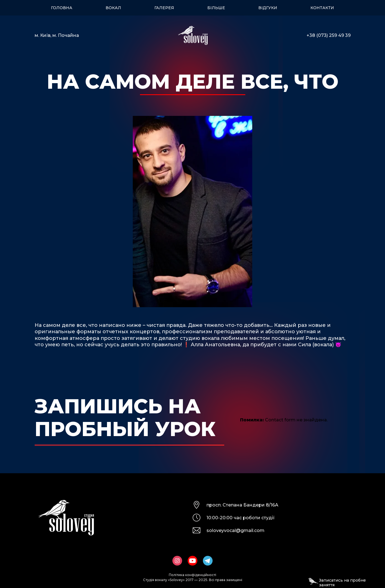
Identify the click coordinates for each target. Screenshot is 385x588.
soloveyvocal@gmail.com (235, 530)
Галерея (164, 8)
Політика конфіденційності (192, 575)
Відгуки (268, 8)
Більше (216, 8)
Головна (62, 8)
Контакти (322, 8)
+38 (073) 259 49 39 (329, 35)
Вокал (113, 8)
